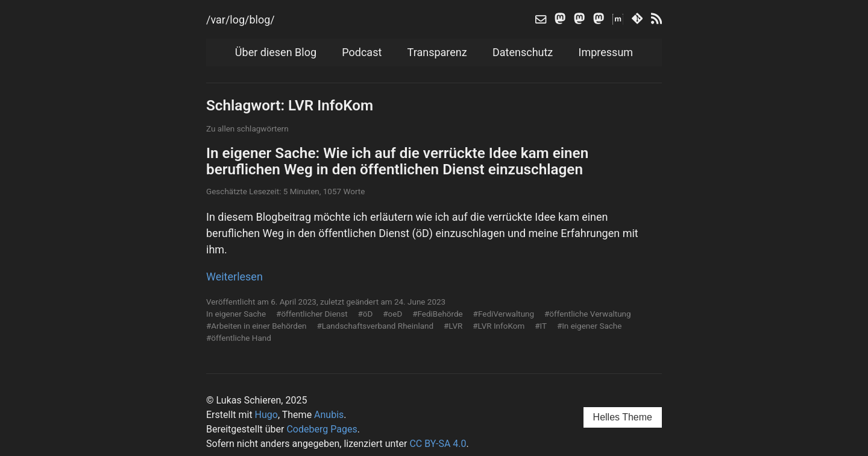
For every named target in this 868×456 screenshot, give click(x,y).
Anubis (329, 415)
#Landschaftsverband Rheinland (375, 326)
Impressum (606, 52)
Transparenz (437, 52)
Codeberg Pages (322, 429)
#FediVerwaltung (504, 314)
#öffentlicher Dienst (312, 314)
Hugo (266, 415)
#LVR (453, 326)
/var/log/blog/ (241, 20)
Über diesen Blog (276, 52)
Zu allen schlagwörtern (247, 128)
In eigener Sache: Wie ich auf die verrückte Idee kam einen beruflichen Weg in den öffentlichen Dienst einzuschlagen (397, 161)
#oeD (392, 314)
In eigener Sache (236, 314)
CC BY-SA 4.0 (438, 444)
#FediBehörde (438, 314)
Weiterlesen (234, 277)
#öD (366, 314)
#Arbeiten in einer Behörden (256, 326)
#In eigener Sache (590, 326)
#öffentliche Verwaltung (588, 314)
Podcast (362, 52)
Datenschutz (523, 52)
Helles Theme (623, 417)
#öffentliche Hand (239, 338)
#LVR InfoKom (498, 326)
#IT (541, 326)
